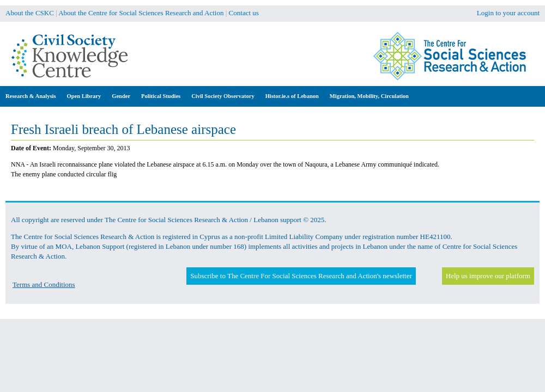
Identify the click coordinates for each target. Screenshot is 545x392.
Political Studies (161, 96)
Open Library (84, 96)
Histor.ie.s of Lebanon (292, 96)
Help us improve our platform (488, 276)
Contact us (244, 13)
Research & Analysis (31, 96)
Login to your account (508, 13)
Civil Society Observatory (223, 96)
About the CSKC (30, 13)
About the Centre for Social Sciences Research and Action (141, 13)
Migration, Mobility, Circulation (369, 96)
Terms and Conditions (44, 284)
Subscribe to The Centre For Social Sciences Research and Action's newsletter (301, 276)
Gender (121, 96)
